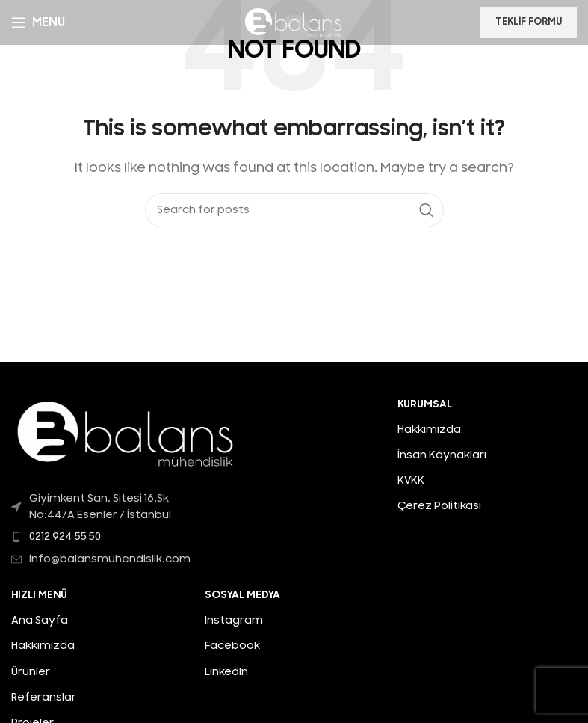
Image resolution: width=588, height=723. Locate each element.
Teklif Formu (529, 22)
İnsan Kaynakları (442, 455)
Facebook (232, 646)
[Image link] (127, 433)
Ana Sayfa (40, 620)
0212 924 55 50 (65, 536)
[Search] (294, 210)
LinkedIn (226, 672)
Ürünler (31, 672)
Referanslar (44, 697)
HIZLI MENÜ (39, 595)
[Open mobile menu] (38, 22)
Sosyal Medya (242, 595)
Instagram (234, 620)
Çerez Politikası (439, 506)
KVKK (411, 480)
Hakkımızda (429, 430)
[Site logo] (294, 22)
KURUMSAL (425, 404)
